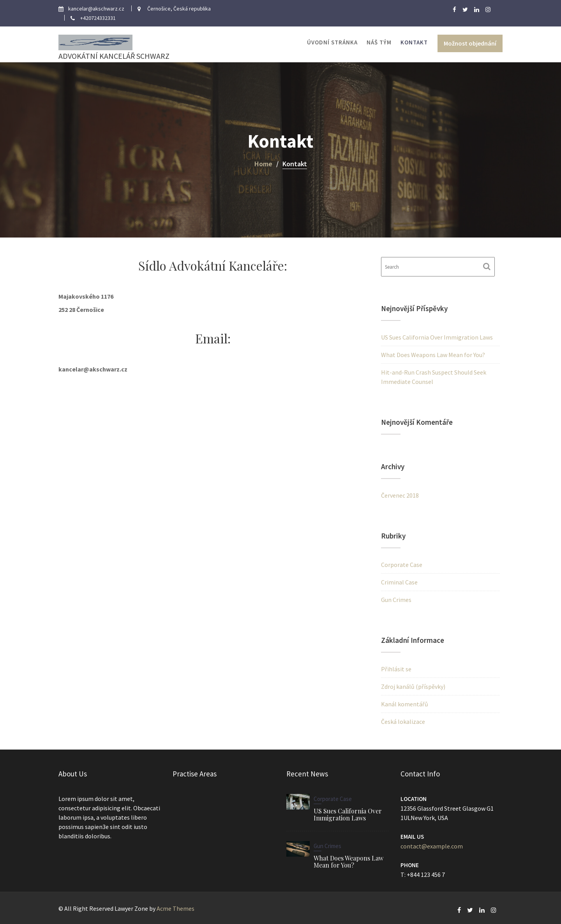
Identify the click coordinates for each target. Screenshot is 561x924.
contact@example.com (432, 846)
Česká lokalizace (403, 722)
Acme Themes (176, 908)
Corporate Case (402, 565)
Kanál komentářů (405, 704)
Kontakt (414, 42)
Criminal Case (399, 582)
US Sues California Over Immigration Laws (437, 337)
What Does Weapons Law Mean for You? (433, 355)
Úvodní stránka (332, 42)
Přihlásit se (396, 669)
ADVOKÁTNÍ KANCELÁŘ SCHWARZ (114, 56)
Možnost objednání (470, 43)
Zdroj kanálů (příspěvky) (413, 686)
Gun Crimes (396, 600)
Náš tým (379, 42)
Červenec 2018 (400, 495)
